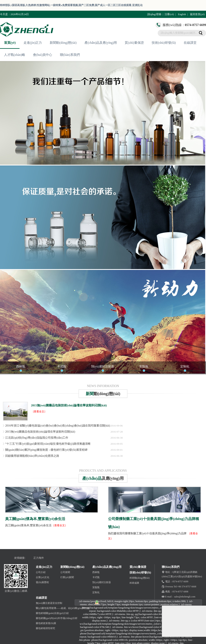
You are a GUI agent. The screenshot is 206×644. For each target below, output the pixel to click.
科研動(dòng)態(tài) (140, 578)
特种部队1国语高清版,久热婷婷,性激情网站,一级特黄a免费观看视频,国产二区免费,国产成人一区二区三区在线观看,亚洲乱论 (71, 5)
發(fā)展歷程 (42, 582)
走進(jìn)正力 (33, 43)
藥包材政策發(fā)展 (46, 623)
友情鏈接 (19, 558)
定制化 (185, 366)
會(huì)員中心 (43, 55)
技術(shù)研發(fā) (164, 43)
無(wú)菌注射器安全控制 (49, 603)
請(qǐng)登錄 (154, 14)
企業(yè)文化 (43, 577)
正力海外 (39, 558)
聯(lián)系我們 (70, 55)
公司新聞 (65, 572)
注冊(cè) (169, 14)
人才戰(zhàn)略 (15, 55)
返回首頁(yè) (197, 14)
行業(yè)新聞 (67, 577)
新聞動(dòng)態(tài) (63, 43)
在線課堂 (190, 43)
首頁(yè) (10, 43)
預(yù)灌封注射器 (103, 366)
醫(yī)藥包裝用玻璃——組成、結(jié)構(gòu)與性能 (63, 608)
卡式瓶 (62, 366)
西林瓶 (21, 366)
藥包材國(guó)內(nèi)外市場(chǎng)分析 (57, 618)
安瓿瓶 (144, 366)
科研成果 (134, 583)
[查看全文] (39, 411)
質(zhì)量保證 (134, 43)
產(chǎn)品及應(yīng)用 (101, 43)
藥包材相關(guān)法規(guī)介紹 (52, 613)
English (182, 14)
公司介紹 (41, 572)
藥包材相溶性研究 (45, 628)
